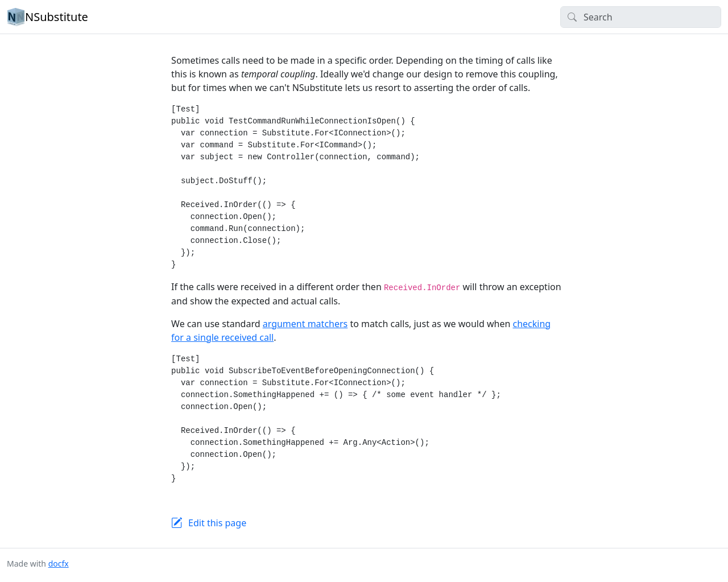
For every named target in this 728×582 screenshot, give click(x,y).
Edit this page (217, 523)
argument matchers (305, 324)
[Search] (641, 17)
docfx (59, 564)
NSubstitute (47, 17)
